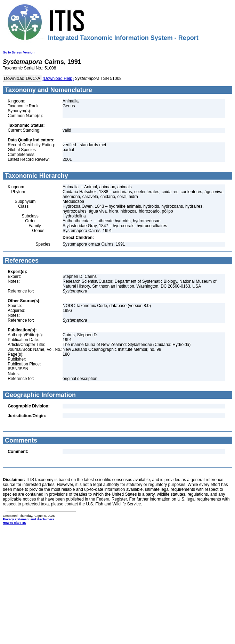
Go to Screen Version (19, 52)
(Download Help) (58, 79)
